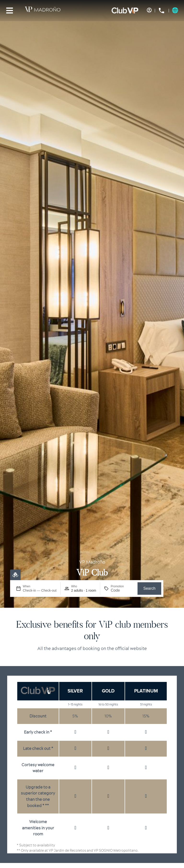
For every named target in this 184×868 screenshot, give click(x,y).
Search (149, 588)
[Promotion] (122, 590)
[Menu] (10, 11)
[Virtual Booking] (15, 575)
